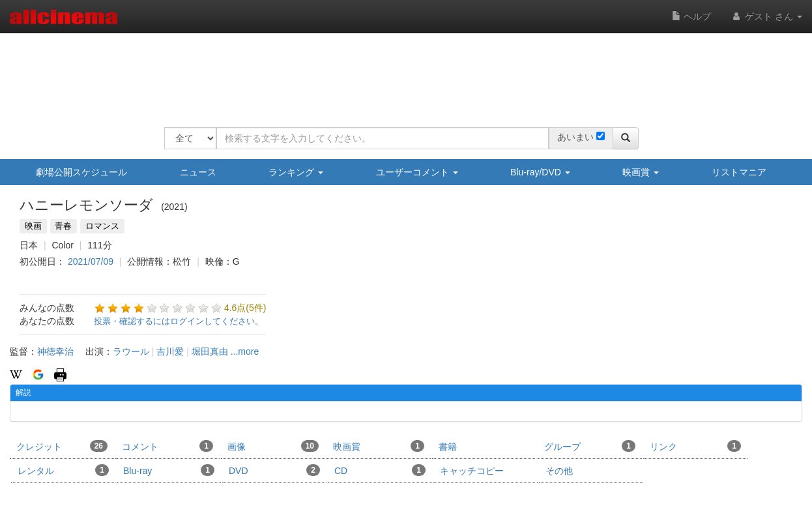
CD (380, 470)
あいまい (575, 137)
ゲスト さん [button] (766, 16)
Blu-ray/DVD (540, 172)
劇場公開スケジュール (81, 172)
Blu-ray (169, 470)
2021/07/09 (91, 261)
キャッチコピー (472, 471)
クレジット (62, 446)
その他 (559, 471)
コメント (167, 446)
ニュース (198, 172)
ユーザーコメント (417, 172)
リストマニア (739, 172)
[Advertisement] (401, 72)
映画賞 (641, 172)
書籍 (448, 447)
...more (245, 351)
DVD (274, 470)
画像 (273, 446)
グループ (590, 446)
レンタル (63, 470)
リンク (695, 446)
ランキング (296, 172)
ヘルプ (691, 16)
